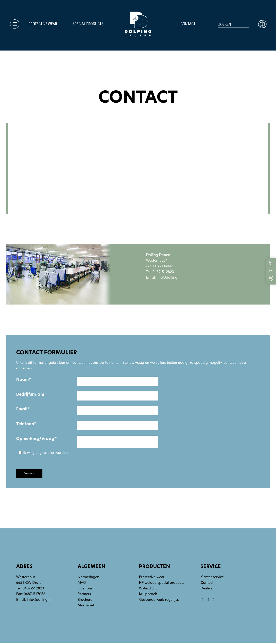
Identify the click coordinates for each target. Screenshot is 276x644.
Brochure (85, 601)
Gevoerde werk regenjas (159, 601)
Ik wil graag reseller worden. (44, 454)
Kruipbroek (148, 595)
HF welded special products (162, 584)
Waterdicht (148, 589)
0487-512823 (163, 272)
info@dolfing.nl (169, 277)
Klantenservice (212, 578)
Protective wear (43, 24)
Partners (84, 595)
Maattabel (86, 606)
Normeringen (88, 578)
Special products (88, 24)
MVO (82, 584)
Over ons (85, 589)
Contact (188, 24)
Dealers (206, 589)
